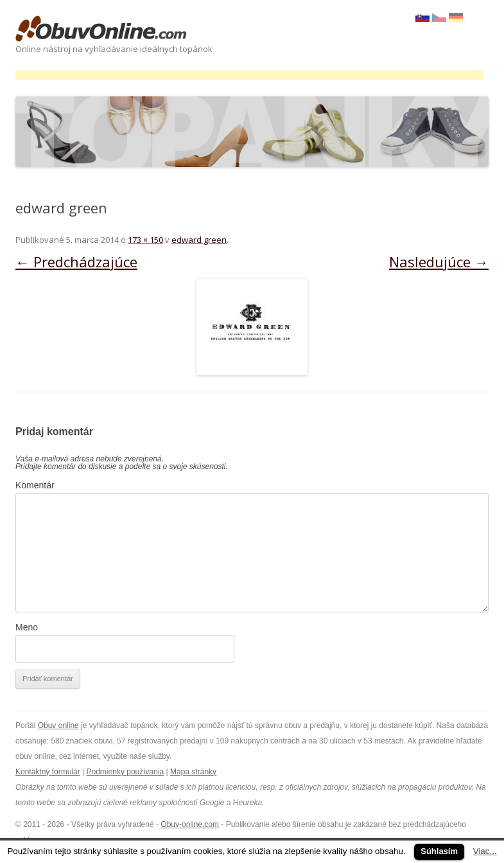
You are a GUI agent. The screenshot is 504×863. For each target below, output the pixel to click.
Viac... (485, 851)
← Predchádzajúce (76, 262)
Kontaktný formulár (48, 772)
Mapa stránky (193, 772)
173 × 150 (145, 240)
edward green (199, 240)
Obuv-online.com (190, 824)
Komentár (35, 485)
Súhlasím (439, 851)
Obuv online (58, 725)
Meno (27, 627)
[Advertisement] (249, 75)
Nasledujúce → (439, 262)
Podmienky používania (126, 772)
